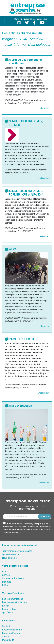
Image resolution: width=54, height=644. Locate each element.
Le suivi (6, 606)
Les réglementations (13, 599)
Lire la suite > (43, 108)
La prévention (9, 609)
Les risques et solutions (14, 602)
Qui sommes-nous (11, 554)
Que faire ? (8, 613)
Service (6, 575)
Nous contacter (10, 558)
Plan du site (8, 640)
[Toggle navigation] (8, 21)
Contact (6, 626)
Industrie (7, 582)
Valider (45, 516)
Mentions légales (11, 633)
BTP (4, 572)
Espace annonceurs (12, 630)
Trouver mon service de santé (17, 551)
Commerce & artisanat (13, 578)
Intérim (6, 585)
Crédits (6, 637)
